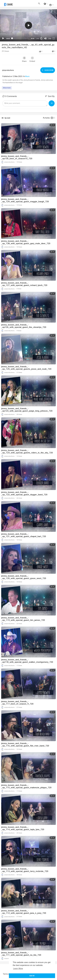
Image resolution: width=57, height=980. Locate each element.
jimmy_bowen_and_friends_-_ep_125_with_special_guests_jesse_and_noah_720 (26, 368)
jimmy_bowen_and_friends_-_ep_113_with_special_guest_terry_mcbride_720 (25, 870)
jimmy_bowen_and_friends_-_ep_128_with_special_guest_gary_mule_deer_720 (26, 242)
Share (24, 59)
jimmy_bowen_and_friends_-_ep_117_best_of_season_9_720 (17, 703)
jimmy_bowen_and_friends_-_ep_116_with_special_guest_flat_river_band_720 (25, 745)
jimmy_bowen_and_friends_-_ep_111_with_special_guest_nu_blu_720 (21, 954)
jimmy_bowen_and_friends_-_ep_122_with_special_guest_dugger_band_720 (24, 493)
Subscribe (48, 70)
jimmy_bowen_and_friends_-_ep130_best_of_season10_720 (17, 157)
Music (27, 76)
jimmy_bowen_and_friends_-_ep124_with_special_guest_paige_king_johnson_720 (27, 410)
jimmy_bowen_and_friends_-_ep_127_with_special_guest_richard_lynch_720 (24, 284)
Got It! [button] (32, 976)
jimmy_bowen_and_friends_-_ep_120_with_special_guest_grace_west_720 (24, 577)
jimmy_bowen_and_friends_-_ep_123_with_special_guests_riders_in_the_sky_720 (27, 451)
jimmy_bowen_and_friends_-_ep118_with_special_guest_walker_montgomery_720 (27, 661)
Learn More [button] (18, 968)
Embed (32, 59)
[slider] (20, 38)
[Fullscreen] (54, 38)
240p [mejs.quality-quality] (50, 39)
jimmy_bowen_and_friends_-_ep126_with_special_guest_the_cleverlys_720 (24, 326)
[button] (45, 4)
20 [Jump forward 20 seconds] (41, 38)
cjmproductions (8, 70)
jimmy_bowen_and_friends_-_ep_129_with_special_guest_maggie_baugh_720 (25, 200)
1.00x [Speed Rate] (38, 39)
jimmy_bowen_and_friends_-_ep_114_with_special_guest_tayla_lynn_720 (23, 828)
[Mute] (45, 38)
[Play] (3, 38)
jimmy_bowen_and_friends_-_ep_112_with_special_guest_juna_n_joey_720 (24, 912)
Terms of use (8, 974)
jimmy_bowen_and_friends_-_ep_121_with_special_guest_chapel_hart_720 (24, 535)
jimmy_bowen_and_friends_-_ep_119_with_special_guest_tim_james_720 (23, 619)
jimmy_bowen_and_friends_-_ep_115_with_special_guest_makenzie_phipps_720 (26, 786)
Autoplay (46, 118)
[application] (28, 25)
